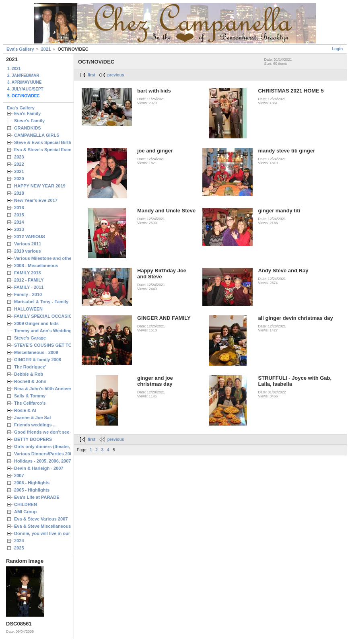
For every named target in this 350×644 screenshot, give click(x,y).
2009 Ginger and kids (36, 323)
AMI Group (25, 512)
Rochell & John (30, 381)
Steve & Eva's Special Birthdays (48, 142)
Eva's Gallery (20, 49)
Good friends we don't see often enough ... (59, 432)
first (92, 75)
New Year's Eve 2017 (36, 200)
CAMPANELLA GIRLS (37, 135)
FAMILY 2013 (28, 273)
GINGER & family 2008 (38, 360)
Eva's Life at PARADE (37, 497)
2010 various (28, 251)
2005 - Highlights (32, 490)
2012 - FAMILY (29, 280)
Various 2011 (28, 244)
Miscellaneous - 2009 (36, 352)
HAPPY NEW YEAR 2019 (40, 186)
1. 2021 (14, 69)
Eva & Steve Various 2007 (41, 519)
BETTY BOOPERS (33, 439)
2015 (19, 215)
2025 (19, 548)
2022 (19, 164)
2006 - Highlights (32, 483)
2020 (19, 179)
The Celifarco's (30, 403)
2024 (19, 541)
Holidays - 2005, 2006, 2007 (42, 461)
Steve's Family (29, 121)
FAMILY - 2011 (29, 287)
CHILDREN (26, 504)
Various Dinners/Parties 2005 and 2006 (55, 454)
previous (116, 75)
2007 (19, 475)
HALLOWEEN (28, 309)
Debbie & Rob (29, 374)
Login (337, 49)
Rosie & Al (25, 410)
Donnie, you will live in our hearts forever (57, 533)
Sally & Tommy (30, 396)
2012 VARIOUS (30, 237)
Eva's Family (27, 113)
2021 (46, 49)
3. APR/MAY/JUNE (24, 82)
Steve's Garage (30, 338)
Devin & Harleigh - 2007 (39, 468)
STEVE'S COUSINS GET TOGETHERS (54, 345)
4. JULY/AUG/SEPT (25, 89)
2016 (19, 208)
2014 (19, 222)
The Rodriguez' (30, 367)
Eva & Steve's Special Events (45, 150)
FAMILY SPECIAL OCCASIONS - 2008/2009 (59, 316)
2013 (19, 229)
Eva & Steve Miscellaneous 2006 (48, 526)
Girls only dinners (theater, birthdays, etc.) (59, 446)
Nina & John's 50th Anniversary (47, 389)
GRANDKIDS (28, 128)
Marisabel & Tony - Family (41, 302)
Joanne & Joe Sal (32, 418)
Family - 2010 (28, 294)
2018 (19, 193)
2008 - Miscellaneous (36, 265)
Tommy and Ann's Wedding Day (47, 331)
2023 (19, 157)
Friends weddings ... (35, 425)
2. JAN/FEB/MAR (23, 75)
